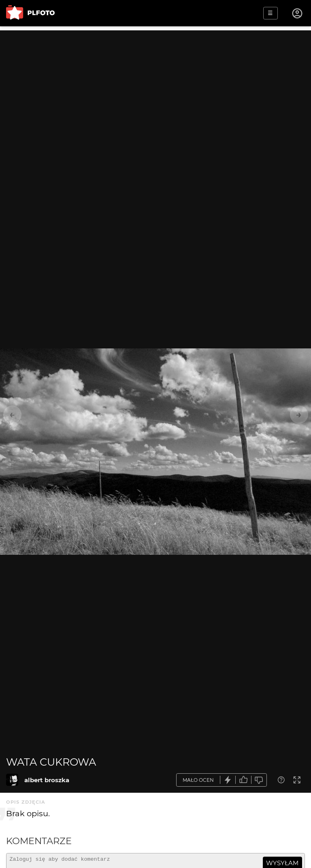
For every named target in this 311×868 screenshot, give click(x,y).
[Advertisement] (155, 87)
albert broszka (47, 780)
